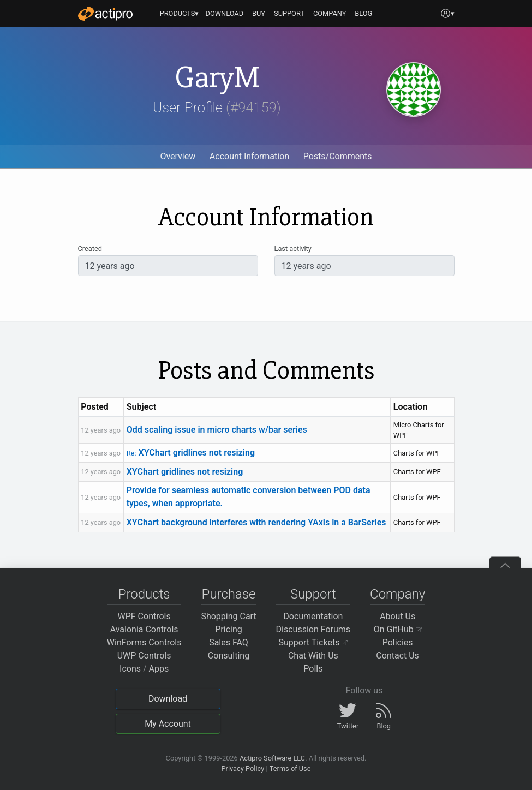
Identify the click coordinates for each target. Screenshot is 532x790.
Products (144, 594)
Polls (313, 669)
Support (313, 594)
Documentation (313, 616)
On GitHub (398, 629)
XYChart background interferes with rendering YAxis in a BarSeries (256, 522)
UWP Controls (144, 656)
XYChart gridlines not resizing (191, 453)
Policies (398, 642)
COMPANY (330, 13)
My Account (168, 724)
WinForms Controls (144, 642)
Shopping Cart (228, 616)
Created (90, 249)
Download (168, 699)
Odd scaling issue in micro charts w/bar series (217, 430)
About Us (397, 616)
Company (397, 594)
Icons (130, 669)
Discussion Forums (313, 629)
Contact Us (397, 656)
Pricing (229, 629)
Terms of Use (290, 768)
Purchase (229, 594)
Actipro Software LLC (272, 758)
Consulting (229, 656)
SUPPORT (289, 13)
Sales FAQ (229, 642)
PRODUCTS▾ (180, 13)
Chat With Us (313, 656)
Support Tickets (313, 642)
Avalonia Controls (144, 629)
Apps (159, 669)
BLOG (363, 13)
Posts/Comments (338, 156)
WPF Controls (144, 616)
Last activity (293, 249)
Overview (178, 156)
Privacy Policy (243, 768)
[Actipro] (105, 14)
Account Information (249, 156)
